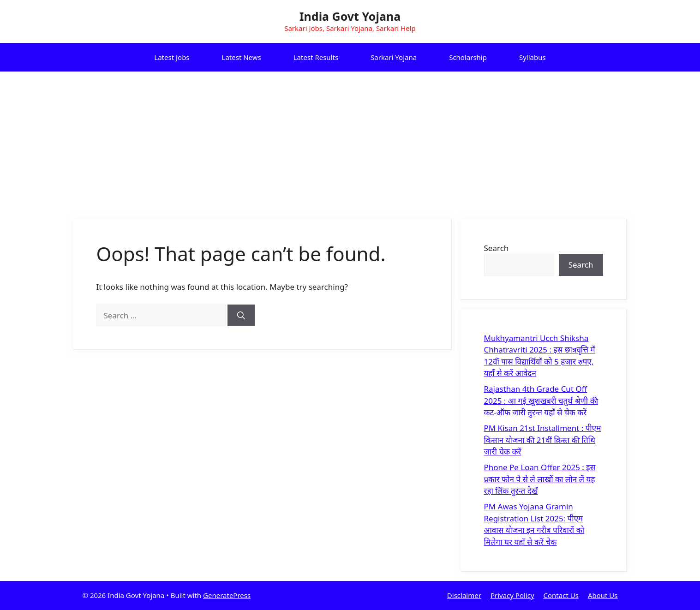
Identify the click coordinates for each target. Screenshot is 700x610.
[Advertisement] (350, 141)
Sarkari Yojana (394, 57)
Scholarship (468, 57)
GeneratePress (227, 595)
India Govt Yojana (350, 16)
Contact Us (561, 595)
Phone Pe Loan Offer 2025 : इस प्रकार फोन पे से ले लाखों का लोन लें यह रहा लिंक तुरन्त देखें (540, 479)
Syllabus (532, 57)
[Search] (241, 316)
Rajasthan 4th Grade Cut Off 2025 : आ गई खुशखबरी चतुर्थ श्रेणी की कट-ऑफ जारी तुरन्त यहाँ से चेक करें (541, 401)
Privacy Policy (512, 595)
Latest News (242, 57)
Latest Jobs (172, 57)
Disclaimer (464, 595)
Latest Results (316, 57)
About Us (603, 595)
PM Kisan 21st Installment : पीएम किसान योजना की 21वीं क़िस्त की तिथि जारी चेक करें (543, 440)
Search (497, 248)
